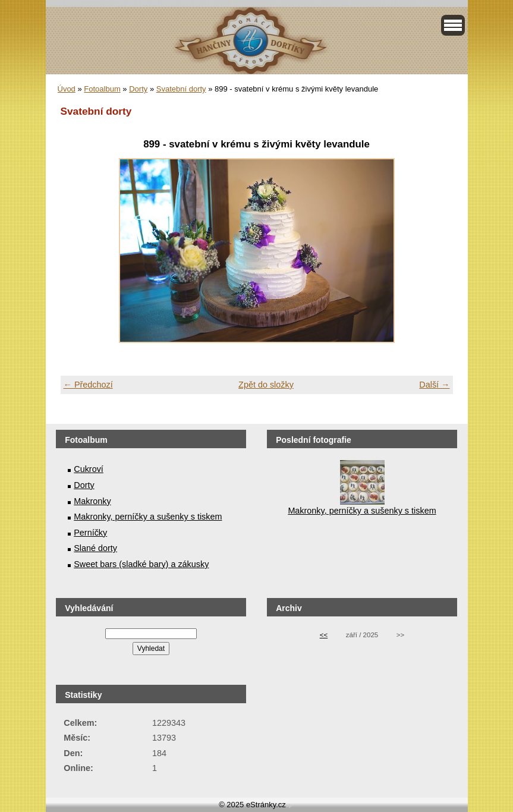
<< (324, 635)
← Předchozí (88, 385)
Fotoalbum (102, 89)
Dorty (138, 89)
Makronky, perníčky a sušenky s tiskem (148, 517)
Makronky (92, 501)
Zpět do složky (266, 385)
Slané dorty (95, 548)
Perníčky (90, 533)
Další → (434, 385)
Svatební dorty (181, 89)
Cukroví (89, 469)
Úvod (67, 89)
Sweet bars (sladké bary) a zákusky (141, 564)
